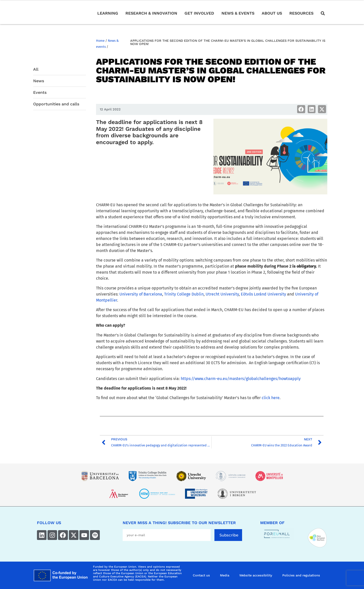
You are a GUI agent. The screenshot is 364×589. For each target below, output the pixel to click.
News (39, 81)
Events (40, 92)
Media (225, 575)
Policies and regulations (301, 575)
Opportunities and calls (56, 104)
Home (100, 41)
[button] (301, 109)
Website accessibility (256, 575)
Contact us (201, 575)
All (36, 69)
